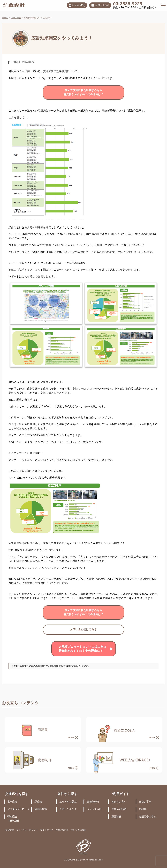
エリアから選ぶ (68, 802)
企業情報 (9, 830)
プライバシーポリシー (27, 830)
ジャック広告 (94, 809)
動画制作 (116, 817)
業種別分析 (93, 802)
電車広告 (12, 802)
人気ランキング (68, 809)
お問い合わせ (100, 6)
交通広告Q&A (119, 809)
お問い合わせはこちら (83, 630)
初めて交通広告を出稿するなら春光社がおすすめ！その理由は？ (84, 93)
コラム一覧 (16, 18)
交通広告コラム (148, 817)
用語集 (143, 809)
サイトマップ (46, 830)
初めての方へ (119, 802)
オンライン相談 (78, 830)
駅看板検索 (41, 809)
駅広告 (38, 802)
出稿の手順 (145, 802)
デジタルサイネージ (18, 809)
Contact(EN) (77, 5)
